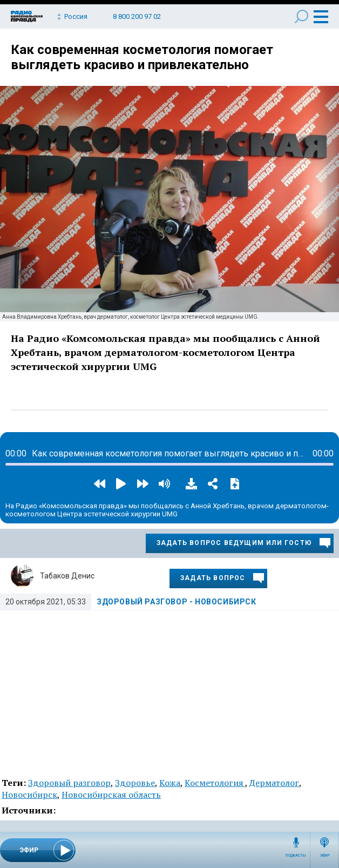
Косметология (215, 783)
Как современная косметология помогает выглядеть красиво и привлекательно (142, 57)
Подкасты (296, 856)
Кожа (170, 783)
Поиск (301, 16)
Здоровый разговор (69, 783)
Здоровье (135, 783)
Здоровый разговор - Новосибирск (177, 602)
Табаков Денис (67, 576)
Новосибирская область (111, 795)
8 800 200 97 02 (137, 16)
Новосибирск (29, 795)
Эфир (325, 856)
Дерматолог (274, 783)
